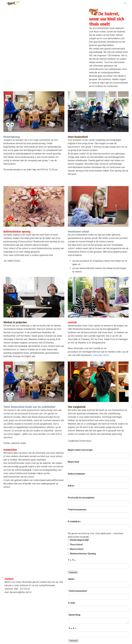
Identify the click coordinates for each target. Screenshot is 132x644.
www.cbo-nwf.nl (101, 355)
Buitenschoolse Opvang (82, 554)
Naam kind (73, 462)
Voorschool (75, 545)
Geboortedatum (76, 474)
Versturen (73, 572)
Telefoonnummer (77, 510)
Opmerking (74, 615)
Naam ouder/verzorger (80, 450)
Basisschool (76, 549)
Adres (71, 486)
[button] (125, 3)
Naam (71, 579)
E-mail (72, 603)
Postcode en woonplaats (81, 498)
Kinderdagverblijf (78, 540)
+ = (72, 560)
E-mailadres (74, 521)
